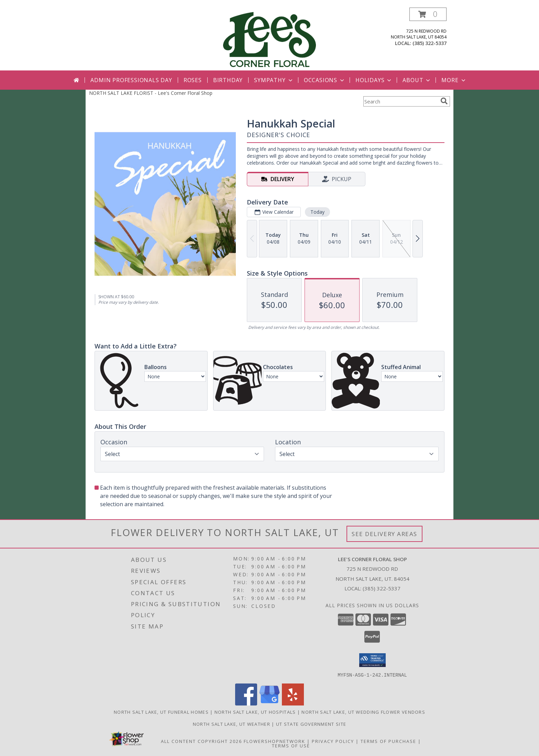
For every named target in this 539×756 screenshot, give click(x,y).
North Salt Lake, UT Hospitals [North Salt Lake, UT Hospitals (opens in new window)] (255, 712)
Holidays (374, 80)
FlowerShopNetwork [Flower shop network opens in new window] (274, 741)
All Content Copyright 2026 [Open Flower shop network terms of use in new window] (201, 741)
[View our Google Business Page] (269, 703)
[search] (444, 101)
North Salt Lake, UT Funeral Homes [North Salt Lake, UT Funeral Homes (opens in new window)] (161, 712)
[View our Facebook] (246, 703)
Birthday (228, 80)
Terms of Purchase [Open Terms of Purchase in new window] (388, 741)
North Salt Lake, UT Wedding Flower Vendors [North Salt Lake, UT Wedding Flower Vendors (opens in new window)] (363, 712)
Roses (193, 80)
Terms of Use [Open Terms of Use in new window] (291, 745)
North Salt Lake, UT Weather (232, 724)
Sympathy (274, 80)
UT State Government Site (311, 724)
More (454, 80)
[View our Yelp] (293, 703)
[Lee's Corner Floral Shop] (269, 39)
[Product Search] (400, 101)
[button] (428, 14)
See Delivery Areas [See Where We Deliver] (384, 534)
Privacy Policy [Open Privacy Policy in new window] (333, 741)
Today (317, 212)
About (417, 80)
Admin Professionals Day (131, 80)
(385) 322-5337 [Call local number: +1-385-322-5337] (430, 43)
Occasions (325, 80)
